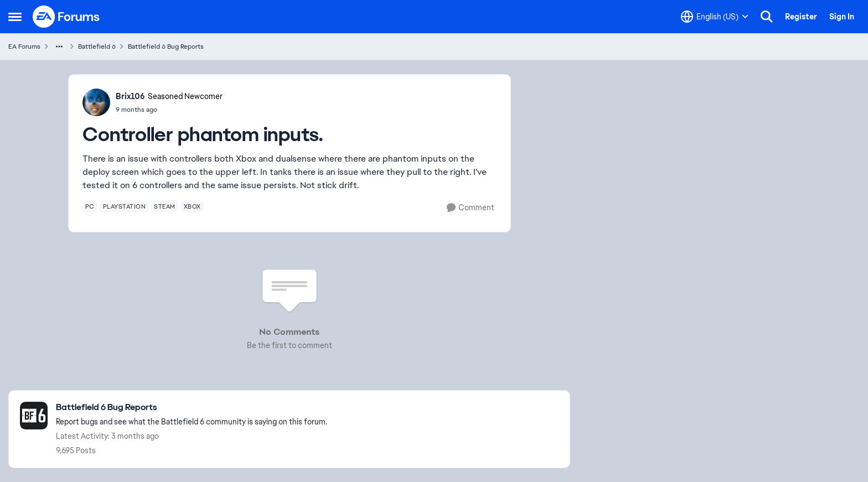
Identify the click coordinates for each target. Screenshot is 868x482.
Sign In (842, 17)
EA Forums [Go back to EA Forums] (24, 46)
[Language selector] (715, 17)
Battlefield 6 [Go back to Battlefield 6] (97, 46)
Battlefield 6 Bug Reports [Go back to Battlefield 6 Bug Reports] (166, 46)
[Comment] (471, 208)
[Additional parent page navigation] (59, 46)
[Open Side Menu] (15, 17)
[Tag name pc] (90, 206)
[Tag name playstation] (125, 206)
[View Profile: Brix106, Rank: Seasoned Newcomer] (96, 102)
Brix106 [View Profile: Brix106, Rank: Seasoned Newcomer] (130, 96)
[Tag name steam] (165, 206)
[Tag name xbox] (192, 206)
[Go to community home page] (66, 17)
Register (801, 17)
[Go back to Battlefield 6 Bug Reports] (192, 408)
